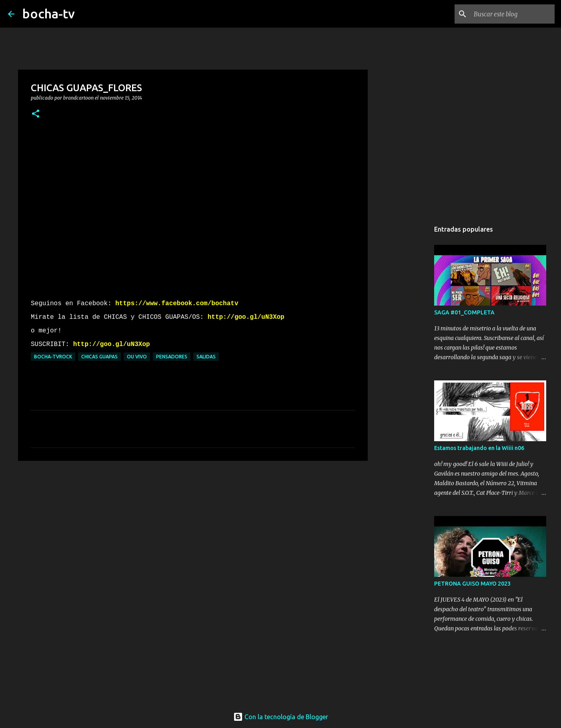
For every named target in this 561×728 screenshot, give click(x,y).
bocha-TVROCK (53, 357)
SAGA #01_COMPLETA (464, 312)
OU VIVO (137, 357)
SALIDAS (206, 357)
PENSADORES (172, 357)
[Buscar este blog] (513, 14)
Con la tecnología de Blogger (281, 717)
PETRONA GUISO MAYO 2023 (472, 584)
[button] (36, 114)
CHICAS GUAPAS (99, 357)
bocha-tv (49, 14)
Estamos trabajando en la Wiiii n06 (479, 448)
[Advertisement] (193, 529)
